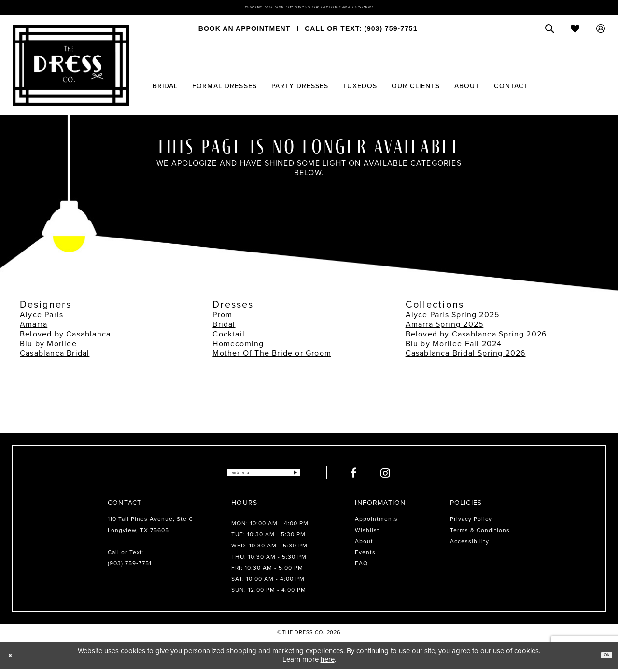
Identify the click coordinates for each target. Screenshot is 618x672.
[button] (601, 31)
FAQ (361, 566)
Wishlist (367, 532)
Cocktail (229, 336)
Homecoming (238, 346)
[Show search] (550, 31)
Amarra (34, 327)
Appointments (376, 521)
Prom (222, 317)
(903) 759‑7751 (130, 566)
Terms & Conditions (480, 532)
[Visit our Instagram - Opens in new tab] (413, 475)
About (364, 544)
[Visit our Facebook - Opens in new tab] (381, 475)
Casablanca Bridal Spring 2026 (466, 356)
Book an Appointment (385, 9)
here (328, 662)
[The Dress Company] (71, 68)
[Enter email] (264, 475)
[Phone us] (361, 31)
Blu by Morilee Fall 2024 (454, 346)
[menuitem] (244, 31)
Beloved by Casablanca (65, 336)
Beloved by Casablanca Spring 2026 (476, 336)
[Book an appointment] (244, 31)
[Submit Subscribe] (320, 475)
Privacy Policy (471, 521)
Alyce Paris (42, 317)
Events (365, 555)
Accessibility (470, 544)
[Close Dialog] (14, 658)
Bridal (224, 327)
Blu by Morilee (48, 346)
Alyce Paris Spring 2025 (453, 317)
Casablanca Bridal (55, 356)
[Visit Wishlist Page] (575, 31)
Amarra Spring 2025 (445, 327)
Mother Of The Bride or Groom (272, 356)
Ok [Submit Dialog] (603, 658)
